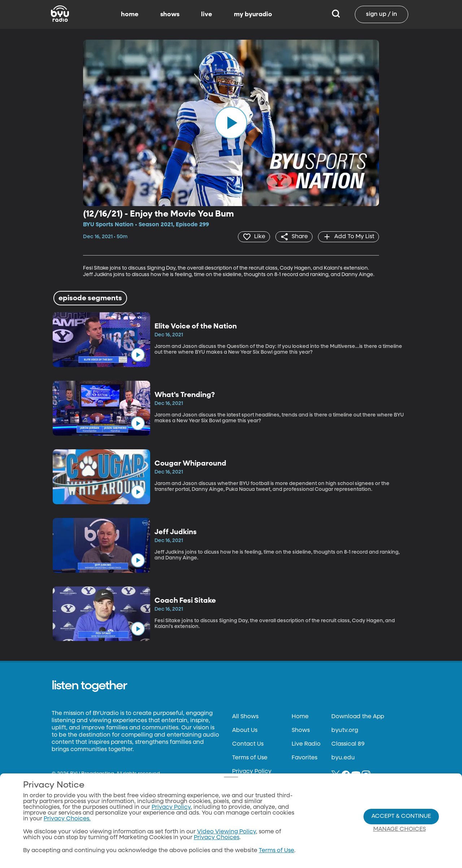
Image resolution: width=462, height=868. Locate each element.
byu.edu (343, 758)
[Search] (336, 14)
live (207, 14)
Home (300, 717)
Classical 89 (348, 744)
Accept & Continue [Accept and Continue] (401, 816)
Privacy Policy (252, 772)
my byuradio (253, 14)
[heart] (254, 237)
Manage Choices (400, 829)
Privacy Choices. (67, 819)
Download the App (358, 717)
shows (170, 14)
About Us (245, 730)
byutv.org (345, 730)
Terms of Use (250, 758)
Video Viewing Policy (226, 832)
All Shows (245, 717)
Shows (301, 730)
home (130, 14)
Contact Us (248, 744)
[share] (294, 237)
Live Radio (306, 744)
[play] (231, 123)
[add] (348, 237)
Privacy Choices (217, 838)
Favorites (304, 758)
